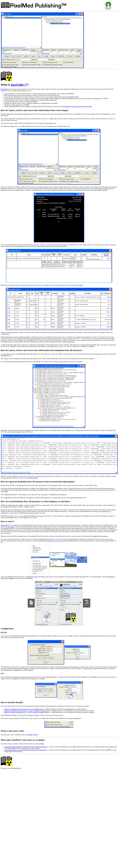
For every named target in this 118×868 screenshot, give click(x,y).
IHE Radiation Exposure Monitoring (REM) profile (77, 106)
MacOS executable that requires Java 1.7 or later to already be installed (24, 712)
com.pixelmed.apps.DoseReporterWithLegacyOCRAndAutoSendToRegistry (26, 747)
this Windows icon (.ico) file (53, 541)
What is (6, 85)
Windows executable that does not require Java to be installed (22, 709)
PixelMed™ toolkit (32, 735)
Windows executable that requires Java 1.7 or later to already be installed (25, 711)
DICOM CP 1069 (32, 478)
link (23, 539)
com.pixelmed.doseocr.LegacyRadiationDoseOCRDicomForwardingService (26, 750)
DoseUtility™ (19, 85)
